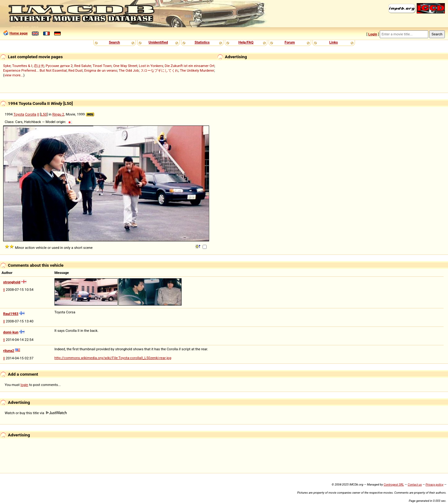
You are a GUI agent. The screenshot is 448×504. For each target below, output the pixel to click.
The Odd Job (129, 70)
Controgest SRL (394, 484)
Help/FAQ (246, 42)
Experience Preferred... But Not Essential (35, 70)
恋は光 (39, 66)
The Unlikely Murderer (197, 70)
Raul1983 (11, 314)
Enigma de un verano (101, 70)
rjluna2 (9, 351)
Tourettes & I (22, 66)
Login (373, 34)
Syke (7, 66)
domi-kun (11, 332)
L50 (44, 114)
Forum (290, 42)
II (38, 114)
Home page (18, 33)
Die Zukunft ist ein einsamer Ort (190, 66)
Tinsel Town (102, 66)
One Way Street (125, 66)
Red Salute (83, 66)
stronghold (12, 282)
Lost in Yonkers (151, 66)
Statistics (202, 42)
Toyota (19, 114)
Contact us (415, 484)
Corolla (31, 114)
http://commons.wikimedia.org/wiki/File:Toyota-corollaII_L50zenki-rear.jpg (113, 358)
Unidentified (158, 42)
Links (334, 42)
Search (114, 42)
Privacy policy (434, 484)
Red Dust (75, 70)
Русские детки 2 (59, 66)
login (25, 385)
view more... (14, 75)
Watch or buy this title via (36, 413)
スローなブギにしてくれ (160, 70)
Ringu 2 (58, 114)
